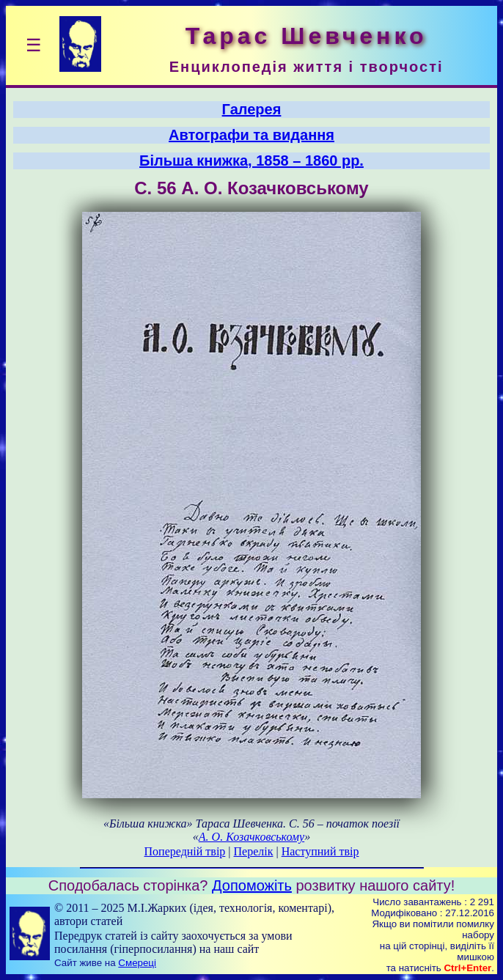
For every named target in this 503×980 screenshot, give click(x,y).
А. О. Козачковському (251, 837)
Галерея (252, 109)
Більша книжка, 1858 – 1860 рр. (251, 161)
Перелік (254, 851)
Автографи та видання (251, 135)
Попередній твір (185, 851)
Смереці (137, 963)
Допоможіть (252, 885)
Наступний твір (320, 851)
